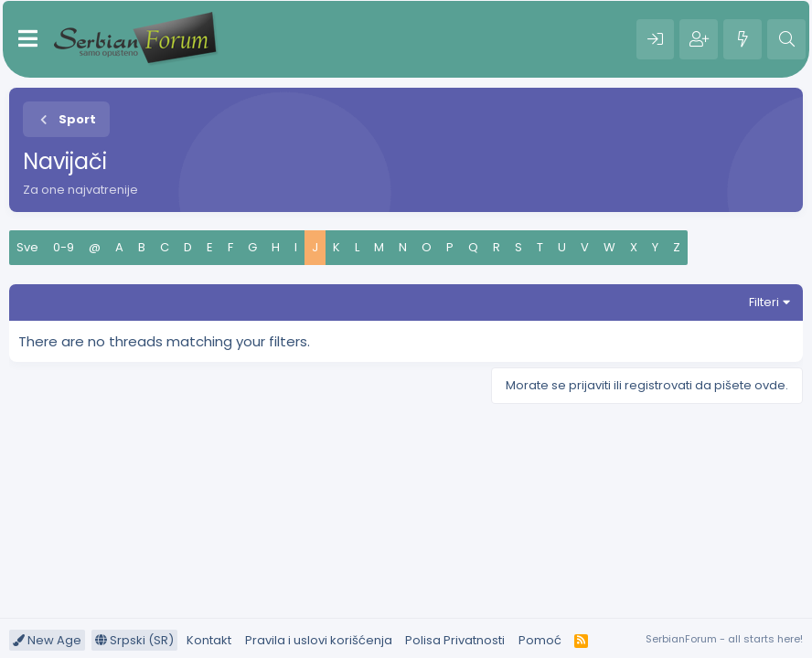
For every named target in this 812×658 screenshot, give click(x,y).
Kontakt (209, 640)
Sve (27, 247)
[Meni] (28, 39)
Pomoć (540, 640)
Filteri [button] (764, 302)
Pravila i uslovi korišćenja (319, 640)
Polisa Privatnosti (455, 640)
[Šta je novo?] (743, 39)
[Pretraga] (786, 39)
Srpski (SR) (134, 640)
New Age (47, 640)
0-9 (64, 247)
